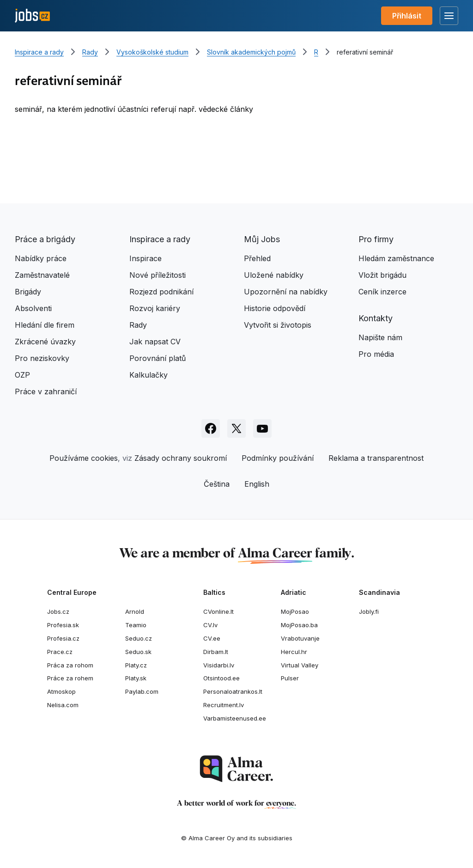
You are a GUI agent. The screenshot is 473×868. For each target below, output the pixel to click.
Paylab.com (142, 691)
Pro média (376, 354)
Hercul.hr (294, 652)
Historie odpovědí (275, 308)
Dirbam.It (216, 652)
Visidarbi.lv (219, 665)
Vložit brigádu (382, 275)
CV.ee (212, 638)
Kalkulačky (149, 375)
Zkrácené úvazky (45, 342)
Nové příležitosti (158, 275)
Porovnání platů (158, 358)
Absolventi (33, 308)
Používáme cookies (84, 458)
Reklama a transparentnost (376, 458)
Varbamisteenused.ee (235, 718)
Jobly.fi (369, 611)
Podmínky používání (278, 458)
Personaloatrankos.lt (233, 691)
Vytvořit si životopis (278, 325)
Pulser (290, 678)
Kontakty (376, 318)
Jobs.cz (58, 611)
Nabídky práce (41, 258)
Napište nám (380, 337)
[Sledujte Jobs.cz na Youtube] (262, 428)
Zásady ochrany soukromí (181, 458)
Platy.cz (136, 665)
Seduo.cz (139, 638)
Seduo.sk (138, 652)
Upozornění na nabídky (286, 292)
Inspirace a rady (39, 52)
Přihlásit (407, 16)
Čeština (217, 484)
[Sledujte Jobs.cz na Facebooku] (211, 428)
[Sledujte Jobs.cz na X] (236, 428)
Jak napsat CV (155, 342)
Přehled (257, 258)
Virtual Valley (300, 665)
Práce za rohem (70, 678)
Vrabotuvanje (300, 638)
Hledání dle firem (45, 325)
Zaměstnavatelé (42, 275)
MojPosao (295, 611)
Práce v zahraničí (46, 391)
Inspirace (146, 258)
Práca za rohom (70, 665)
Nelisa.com (63, 705)
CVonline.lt (218, 611)
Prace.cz (60, 652)
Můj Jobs (262, 239)
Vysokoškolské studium (152, 52)
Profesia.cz (63, 638)
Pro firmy (376, 239)
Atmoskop (61, 691)
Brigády (28, 292)
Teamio (136, 625)
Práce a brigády (45, 239)
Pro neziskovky (42, 358)
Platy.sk (136, 678)
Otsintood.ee (221, 678)
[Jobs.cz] (32, 16)
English (257, 484)
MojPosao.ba (299, 625)
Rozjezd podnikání (161, 292)
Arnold (135, 611)
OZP (22, 375)
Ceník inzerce (382, 292)
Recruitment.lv (224, 705)
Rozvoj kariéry (155, 308)
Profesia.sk (63, 625)
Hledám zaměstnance (396, 258)
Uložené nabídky (274, 275)
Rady (90, 52)
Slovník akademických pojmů (251, 52)
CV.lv (210, 625)
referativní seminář (365, 52)
